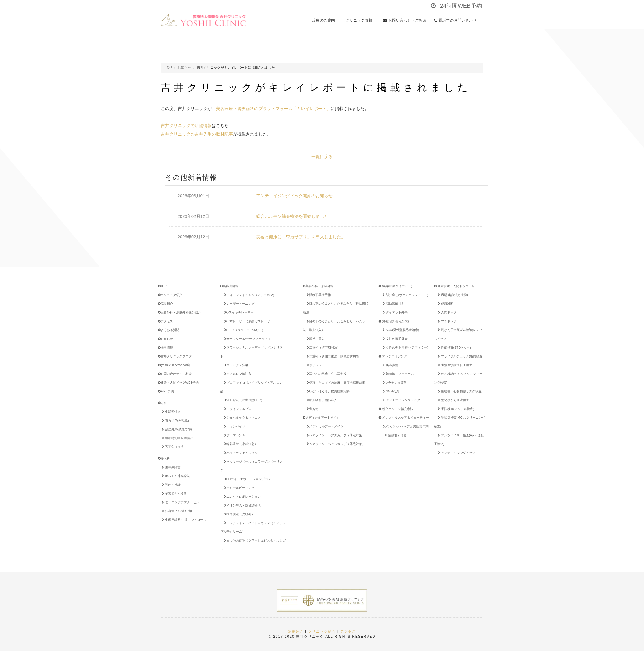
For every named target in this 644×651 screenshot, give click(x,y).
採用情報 (165, 347)
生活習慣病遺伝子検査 (454, 365)
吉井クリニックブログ (175, 356)
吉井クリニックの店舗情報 (186, 125)
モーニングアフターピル (180, 502)
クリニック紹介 (170, 295)
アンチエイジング (393, 356)
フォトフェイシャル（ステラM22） (249, 295)
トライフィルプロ (237, 409)
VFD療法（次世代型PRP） (243, 400)
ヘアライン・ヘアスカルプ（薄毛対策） (335, 435)
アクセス (165, 321)
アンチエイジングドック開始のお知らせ (294, 196)
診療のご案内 (325, 20)
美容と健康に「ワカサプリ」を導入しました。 (301, 237)
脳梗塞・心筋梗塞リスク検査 (459, 391)
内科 (162, 403)
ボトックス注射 (235, 365)
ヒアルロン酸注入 (237, 374)
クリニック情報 (361, 20)
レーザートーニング (238, 304)
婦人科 (164, 458)
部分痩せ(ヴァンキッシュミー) (405, 295)
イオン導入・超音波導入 (241, 505)
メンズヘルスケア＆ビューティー (404, 418)
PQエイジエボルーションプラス (250, 479)
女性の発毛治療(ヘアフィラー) (405, 347)
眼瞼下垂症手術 (318, 295)
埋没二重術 (315, 339)
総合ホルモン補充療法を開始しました (292, 216)
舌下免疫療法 (172, 447)
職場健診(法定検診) (452, 295)
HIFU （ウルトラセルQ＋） (244, 330)
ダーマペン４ (234, 435)
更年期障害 (170, 467)
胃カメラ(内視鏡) (174, 420)
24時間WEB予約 (456, 6)
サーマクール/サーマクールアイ (247, 339)
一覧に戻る (322, 157)
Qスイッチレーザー (238, 312)
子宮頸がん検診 (173, 493)
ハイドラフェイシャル (240, 453)
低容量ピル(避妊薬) (176, 511)
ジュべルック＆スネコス (241, 418)
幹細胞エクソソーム (397, 374)
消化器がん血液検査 (452, 400)
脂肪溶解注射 (393, 304)
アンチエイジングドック (400, 400)
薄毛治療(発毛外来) (394, 321)
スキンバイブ (234, 426)
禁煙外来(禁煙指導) (176, 429)
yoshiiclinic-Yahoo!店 (174, 365)
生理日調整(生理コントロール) (184, 520)
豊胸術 (312, 409)
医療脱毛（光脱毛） (238, 514)
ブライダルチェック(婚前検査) (460, 356)
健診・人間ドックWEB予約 (178, 383)
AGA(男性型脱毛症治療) (400, 330)
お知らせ (184, 68)
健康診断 (445, 304)
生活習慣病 (170, 412)
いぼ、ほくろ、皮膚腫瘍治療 (327, 391)
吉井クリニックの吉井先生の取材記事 (197, 134)
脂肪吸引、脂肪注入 (321, 400)
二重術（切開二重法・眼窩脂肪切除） (333, 356)
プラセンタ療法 (394, 383)
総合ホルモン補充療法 (396, 409)
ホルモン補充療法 (175, 476)
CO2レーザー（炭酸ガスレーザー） (249, 321)
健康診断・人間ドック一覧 (454, 286)
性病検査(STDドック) (453, 347)
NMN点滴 (390, 391)
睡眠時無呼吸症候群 (176, 438)
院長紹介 (165, 304)
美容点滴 (390, 365)
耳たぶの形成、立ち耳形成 (326, 374)
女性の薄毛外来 (394, 339)
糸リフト (313, 365)
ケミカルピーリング (238, 488)
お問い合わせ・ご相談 (405, 20)
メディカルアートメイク (321, 418)
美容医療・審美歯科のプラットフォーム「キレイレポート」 (273, 108)
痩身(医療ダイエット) (395, 286)
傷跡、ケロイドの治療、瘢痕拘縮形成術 (335, 383)
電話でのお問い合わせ (457, 20)
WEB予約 (166, 391)
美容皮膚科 (229, 286)
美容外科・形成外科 (318, 286)
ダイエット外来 (394, 312)
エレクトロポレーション (241, 497)
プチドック (446, 321)
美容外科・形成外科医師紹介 (179, 312)
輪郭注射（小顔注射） (240, 444)
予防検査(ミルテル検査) (455, 409)
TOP (168, 68)
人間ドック (446, 312)
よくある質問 (169, 330)
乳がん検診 (170, 485)
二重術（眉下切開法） (323, 347)
